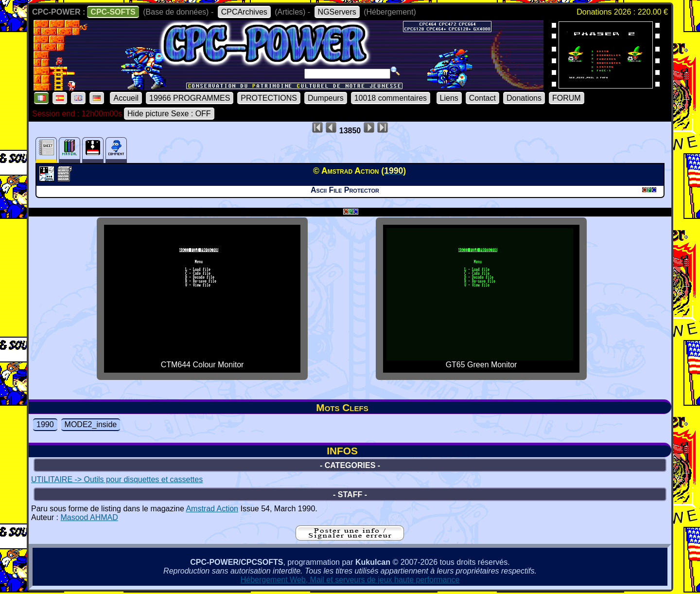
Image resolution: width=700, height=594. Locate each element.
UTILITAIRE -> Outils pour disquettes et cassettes (117, 479)
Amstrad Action (212, 509)
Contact (482, 98)
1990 (45, 424)
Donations (524, 98)
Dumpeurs (326, 98)
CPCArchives (244, 12)
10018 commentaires (391, 98)
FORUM (567, 98)
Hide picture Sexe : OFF (169, 114)
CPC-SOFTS (113, 12)
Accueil (126, 98)
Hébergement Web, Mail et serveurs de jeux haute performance (350, 580)
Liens (449, 98)
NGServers (337, 12)
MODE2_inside (91, 424)
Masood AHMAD (89, 517)
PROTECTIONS (269, 98)
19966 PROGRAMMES (190, 98)
